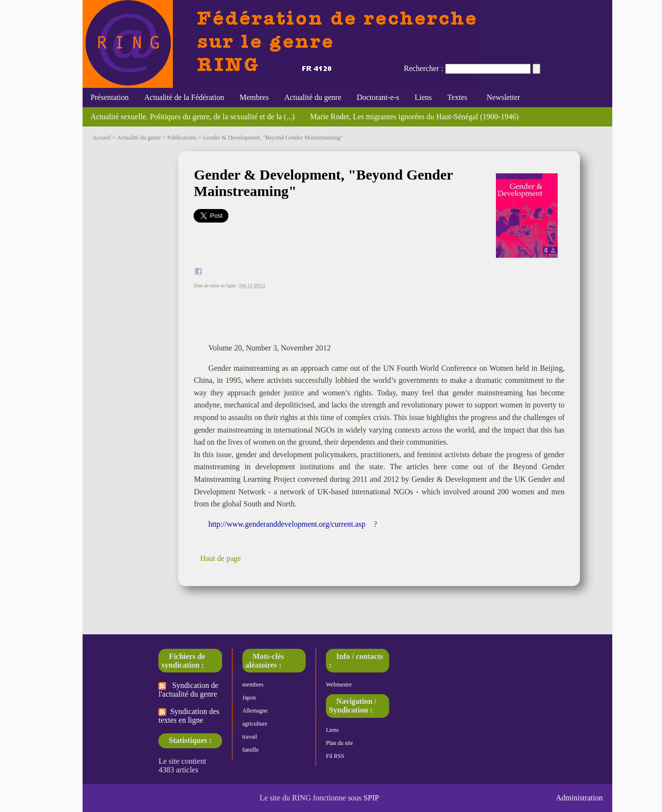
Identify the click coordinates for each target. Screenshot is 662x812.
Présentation (109, 97)
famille (251, 750)
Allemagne (255, 711)
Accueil (101, 138)
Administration (579, 798)
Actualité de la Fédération (184, 97)
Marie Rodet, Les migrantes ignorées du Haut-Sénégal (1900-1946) (414, 117)
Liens (423, 97)
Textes (457, 97)
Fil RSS (335, 756)
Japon (249, 698)
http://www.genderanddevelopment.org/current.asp (287, 524)
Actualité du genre (313, 97)
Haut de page (220, 558)
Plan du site (339, 743)
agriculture (255, 724)
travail (250, 737)
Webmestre (339, 685)
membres (253, 685)
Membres (254, 97)
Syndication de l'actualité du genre (188, 690)
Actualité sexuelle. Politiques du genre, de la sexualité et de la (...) (192, 117)
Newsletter (501, 97)
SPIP (371, 798)
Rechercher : (423, 68)
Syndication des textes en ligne (189, 716)
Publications (182, 138)
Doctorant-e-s (378, 97)
